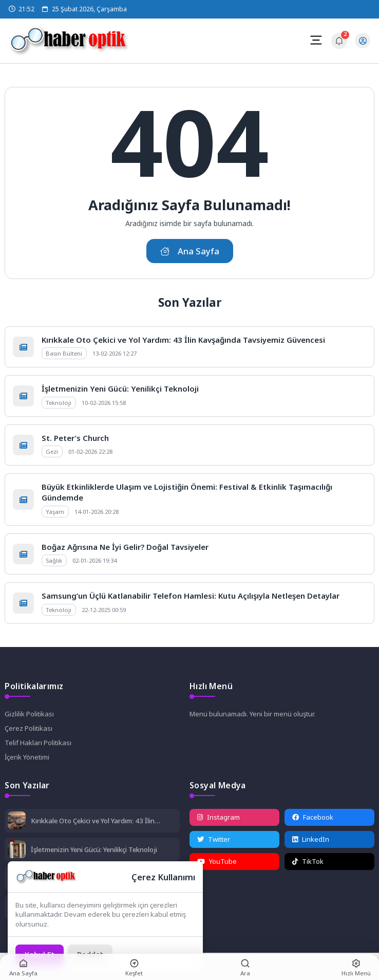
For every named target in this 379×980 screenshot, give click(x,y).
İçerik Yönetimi (27, 757)
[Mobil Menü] (316, 40)
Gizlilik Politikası (29, 714)
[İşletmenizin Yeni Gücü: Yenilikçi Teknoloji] (17, 850)
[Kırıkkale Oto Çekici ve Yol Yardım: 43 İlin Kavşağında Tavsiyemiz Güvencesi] (17, 821)
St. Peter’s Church (75, 438)
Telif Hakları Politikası (38, 743)
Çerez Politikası (29, 728)
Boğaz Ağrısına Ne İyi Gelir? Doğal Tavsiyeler (125, 547)
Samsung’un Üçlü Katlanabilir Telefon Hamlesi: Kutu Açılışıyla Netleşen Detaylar (191, 596)
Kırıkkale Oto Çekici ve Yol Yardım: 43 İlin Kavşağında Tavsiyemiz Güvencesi (183, 340)
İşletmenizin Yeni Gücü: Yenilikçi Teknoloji (120, 389)
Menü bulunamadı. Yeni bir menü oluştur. (252, 714)
